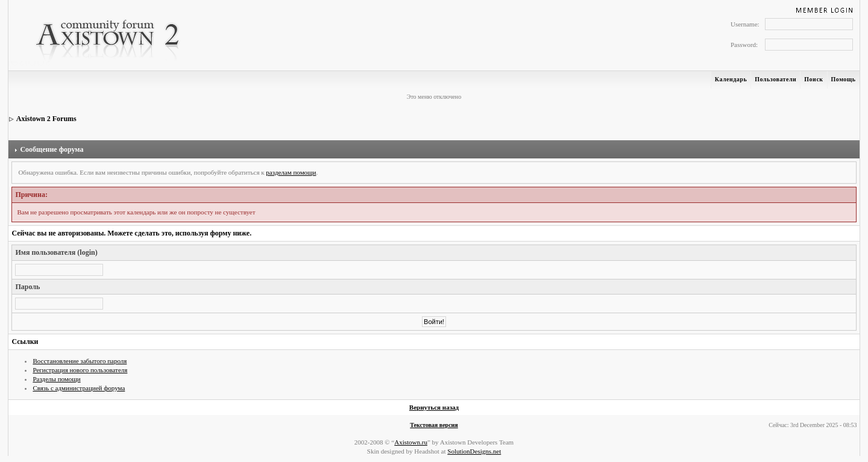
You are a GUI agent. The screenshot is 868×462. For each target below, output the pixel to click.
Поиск (813, 79)
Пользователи (775, 79)
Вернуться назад (434, 407)
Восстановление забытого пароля (80, 361)
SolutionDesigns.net (474, 451)
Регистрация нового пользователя (80, 370)
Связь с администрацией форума (79, 388)
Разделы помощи (56, 379)
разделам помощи (291, 172)
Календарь (731, 79)
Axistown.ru (411, 442)
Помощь (844, 79)
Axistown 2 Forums (46, 119)
